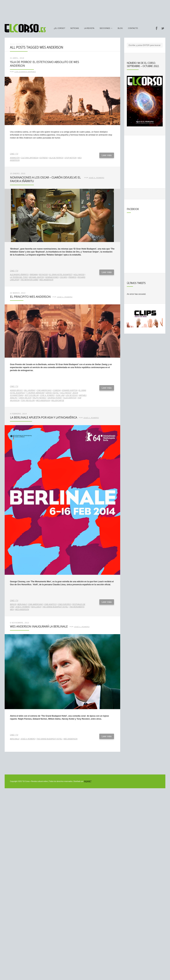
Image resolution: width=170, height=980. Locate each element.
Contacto (133, 28)
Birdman (34, 275)
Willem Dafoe (58, 401)
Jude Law (60, 395)
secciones (105, 28)
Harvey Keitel (52, 393)
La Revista (89, 28)
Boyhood (43, 275)
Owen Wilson (25, 398)
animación (15, 158)
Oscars (64, 277)
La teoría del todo (19, 277)
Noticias (75, 28)
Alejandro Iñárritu (19, 275)
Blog (120, 28)
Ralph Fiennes (39, 398)
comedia (57, 390)
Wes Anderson (46, 280)
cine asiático (50, 604)
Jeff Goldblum (32, 395)
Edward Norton (70, 390)
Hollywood (79, 275)
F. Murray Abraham (35, 393)
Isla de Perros (56, 158)
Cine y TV (14, 154)
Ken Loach (36, 607)
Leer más (107, 155)
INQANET (88, 781)
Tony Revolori (28, 401)
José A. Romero (97, 178)
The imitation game (29, 280)
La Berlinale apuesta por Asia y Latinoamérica (43, 417)
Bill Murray (30, 390)
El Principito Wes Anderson (30, 297)
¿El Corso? (59, 28)
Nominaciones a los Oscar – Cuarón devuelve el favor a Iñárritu (45, 179)
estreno (44, 158)
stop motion (70, 158)
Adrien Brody (16, 390)
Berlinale (22, 604)
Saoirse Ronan (55, 398)
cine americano (44, 390)
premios (72, 277)
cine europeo (64, 604)
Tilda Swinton (69, 398)
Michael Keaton (36, 277)
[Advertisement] (85, 10)
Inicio (12, 44)
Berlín (13, 604)
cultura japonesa (30, 158)
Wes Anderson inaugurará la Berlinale (39, 626)
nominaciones (52, 277)
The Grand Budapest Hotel (55, 607)
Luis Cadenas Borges (25, 72)
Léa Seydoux (72, 395)
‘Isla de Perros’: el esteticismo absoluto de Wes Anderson (44, 64)
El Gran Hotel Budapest (61, 275)
